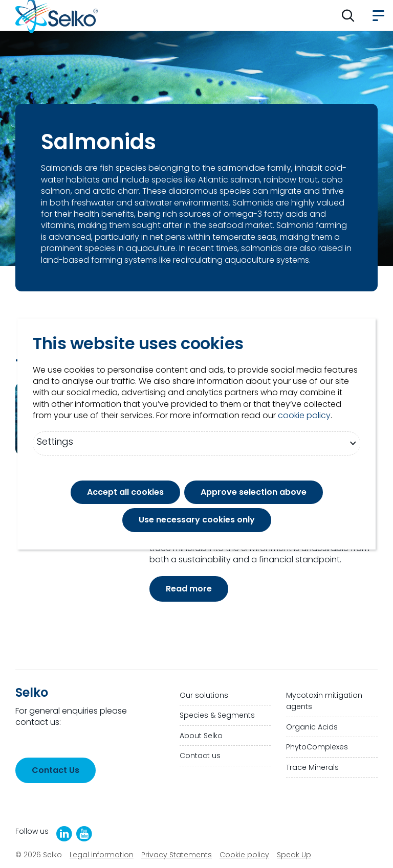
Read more (189, 589)
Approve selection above (254, 492)
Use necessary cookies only (197, 520)
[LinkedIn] (64, 834)
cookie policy (304, 416)
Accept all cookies (125, 492)
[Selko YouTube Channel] (84, 834)
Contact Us (56, 770)
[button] (348, 15)
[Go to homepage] (57, 15)
